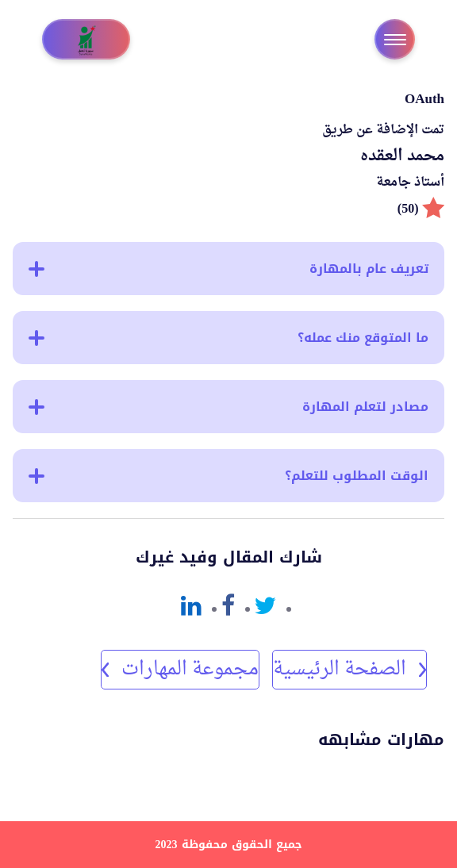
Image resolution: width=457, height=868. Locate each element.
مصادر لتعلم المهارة (228, 407)
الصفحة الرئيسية (349, 670)
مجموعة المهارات (180, 670)
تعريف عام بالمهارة (228, 269)
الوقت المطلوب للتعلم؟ (228, 476)
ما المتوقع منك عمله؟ (228, 338)
